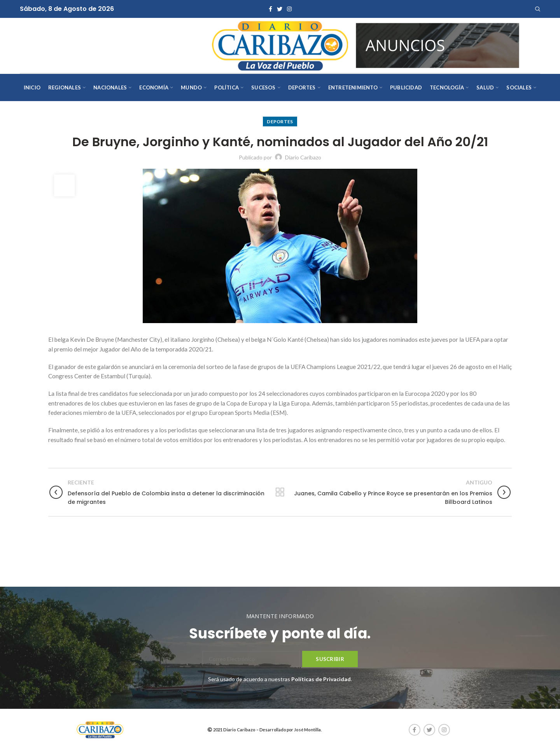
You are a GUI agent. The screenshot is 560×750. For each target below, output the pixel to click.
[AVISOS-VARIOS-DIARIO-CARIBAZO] (437, 45)
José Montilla (307, 730)
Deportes (280, 122)
